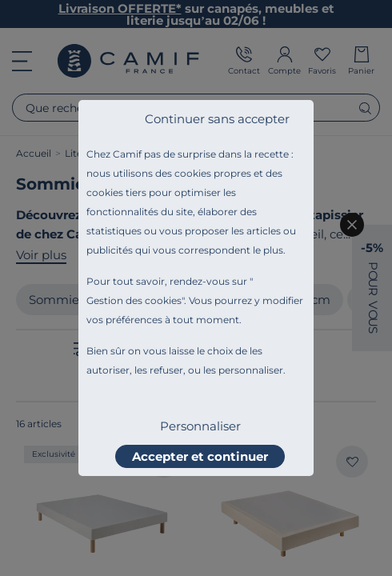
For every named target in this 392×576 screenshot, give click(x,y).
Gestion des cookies (134, 300)
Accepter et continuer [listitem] (200, 456)
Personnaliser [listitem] (200, 426)
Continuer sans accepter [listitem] (217, 119)
